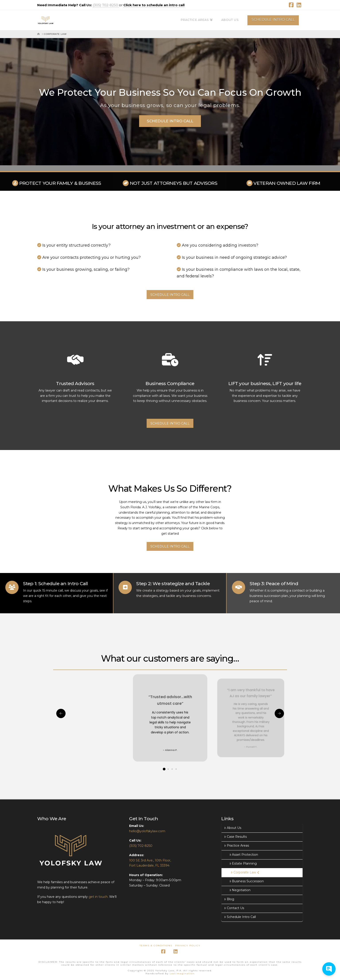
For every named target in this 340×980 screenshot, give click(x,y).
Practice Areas (236, 846)
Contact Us (234, 908)
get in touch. (99, 897)
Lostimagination (182, 973)
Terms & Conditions (156, 946)
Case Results (235, 837)
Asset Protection (244, 855)
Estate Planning (243, 863)
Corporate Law (245, 872)
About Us (233, 828)
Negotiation (240, 890)
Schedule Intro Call (240, 917)
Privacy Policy (188, 946)
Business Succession (247, 881)
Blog (229, 899)
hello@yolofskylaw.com (147, 831)
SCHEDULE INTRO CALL (273, 20)
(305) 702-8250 (106, 5)
